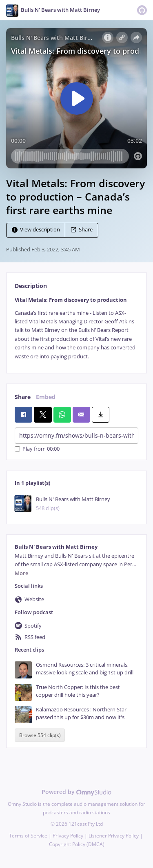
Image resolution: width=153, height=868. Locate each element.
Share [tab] (23, 397)
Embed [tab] (46, 397)
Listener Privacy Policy (114, 836)
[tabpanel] (76, 328)
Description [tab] (31, 286)
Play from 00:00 (37, 449)
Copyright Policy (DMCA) (77, 844)
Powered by (76, 792)
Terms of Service (28, 836)
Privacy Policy (68, 836)
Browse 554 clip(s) (40, 735)
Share (82, 230)
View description (36, 230)
